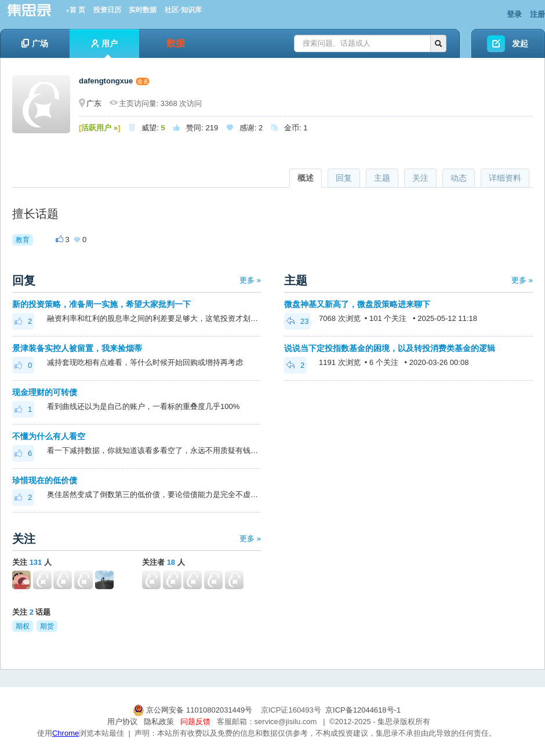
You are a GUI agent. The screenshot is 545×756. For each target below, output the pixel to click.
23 (297, 321)
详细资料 (505, 178)
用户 (105, 48)
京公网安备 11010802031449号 (194, 710)
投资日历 (107, 10)
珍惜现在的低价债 (45, 480)
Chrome (66, 733)
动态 (459, 178)
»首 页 (76, 10)
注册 (537, 14)
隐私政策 (159, 722)
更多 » (250, 280)
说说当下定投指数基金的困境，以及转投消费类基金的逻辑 (390, 348)
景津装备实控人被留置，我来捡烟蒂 (77, 348)
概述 (306, 178)
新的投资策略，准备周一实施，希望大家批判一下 (101, 304)
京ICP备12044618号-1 (363, 710)
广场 (35, 43)
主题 (382, 178)
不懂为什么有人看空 (49, 436)
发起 (520, 43)
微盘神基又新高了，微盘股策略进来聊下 (357, 304)
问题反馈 (195, 722)
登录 (514, 14)
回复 (344, 178)
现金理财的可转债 (45, 392)
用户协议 (122, 722)
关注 (420, 178)
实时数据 (143, 10)
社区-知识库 (183, 10)
